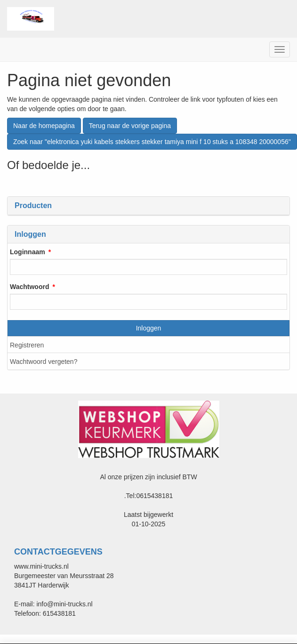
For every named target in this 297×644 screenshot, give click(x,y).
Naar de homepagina (44, 126)
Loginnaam (28, 252)
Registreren (27, 345)
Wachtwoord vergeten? (44, 362)
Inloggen (149, 328)
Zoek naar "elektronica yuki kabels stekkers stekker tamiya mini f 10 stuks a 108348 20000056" (152, 142)
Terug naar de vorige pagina (130, 126)
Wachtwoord (29, 287)
